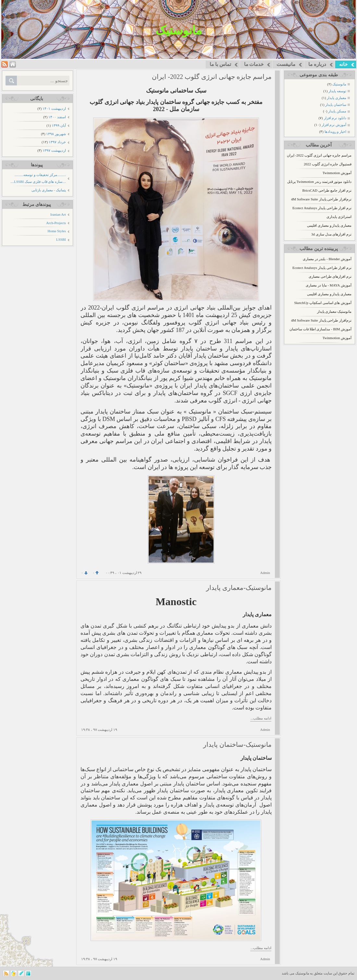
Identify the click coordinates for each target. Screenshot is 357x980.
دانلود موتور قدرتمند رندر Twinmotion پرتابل (319, 182)
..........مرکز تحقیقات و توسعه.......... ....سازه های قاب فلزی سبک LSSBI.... (38, 178)
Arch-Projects (56, 223)
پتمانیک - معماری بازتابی (49, 190)
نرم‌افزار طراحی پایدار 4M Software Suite (321, 199)
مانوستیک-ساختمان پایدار (237, 745)
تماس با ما (220, 64)
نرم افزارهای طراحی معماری (330, 276)
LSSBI (61, 239)
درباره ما (317, 64)
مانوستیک (179, 31)
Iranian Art (58, 214)
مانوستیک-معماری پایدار (334, 312)
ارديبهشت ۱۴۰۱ (54, 108)
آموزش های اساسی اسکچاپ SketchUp (323, 303)
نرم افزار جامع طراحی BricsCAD (327, 190)
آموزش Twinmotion (337, 173)
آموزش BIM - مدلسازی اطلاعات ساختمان (320, 329)
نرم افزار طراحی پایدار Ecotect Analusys (322, 208)
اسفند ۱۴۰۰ (57, 117)
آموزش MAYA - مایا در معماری (329, 285)
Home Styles (57, 231)
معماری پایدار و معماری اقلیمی (329, 225)
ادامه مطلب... (261, 718)
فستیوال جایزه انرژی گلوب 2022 (328, 164)
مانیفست (286, 64)
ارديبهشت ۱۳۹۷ (54, 150)
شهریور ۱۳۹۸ (56, 134)
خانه (343, 64)
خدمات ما (254, 64)
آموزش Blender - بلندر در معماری (327, 259)
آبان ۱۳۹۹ (59, 125)
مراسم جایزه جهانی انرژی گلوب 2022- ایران (319, 155)
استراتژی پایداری (339, 217)
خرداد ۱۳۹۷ (57, 142)
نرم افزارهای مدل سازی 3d (331, 234)
